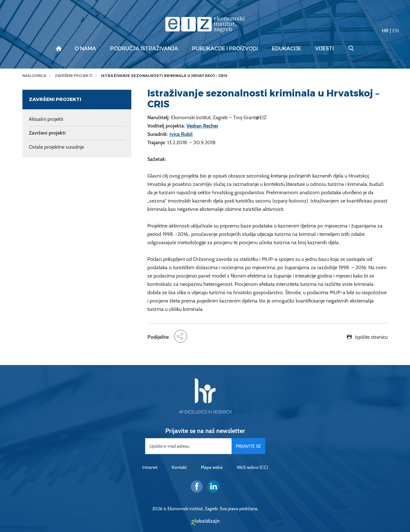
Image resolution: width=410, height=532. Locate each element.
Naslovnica (34, 76)
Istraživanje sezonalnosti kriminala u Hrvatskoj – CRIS (164, 76)
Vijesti (324, 49)
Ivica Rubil (181, 134)
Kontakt (179, 467)
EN (396, 31)
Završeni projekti (74, 76)
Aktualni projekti (46, 119)
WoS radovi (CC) (252, 467)
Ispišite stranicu (371, 337)
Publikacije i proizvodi (225, 49)
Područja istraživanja (144, 49)
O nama (85, 49)
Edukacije (287, 49)
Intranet (150, 467)
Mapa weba (212, 467)
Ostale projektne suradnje (56, 147)
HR (385, 31)
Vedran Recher (202, 126)
